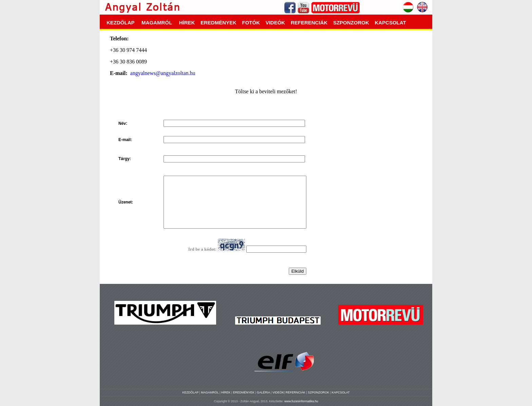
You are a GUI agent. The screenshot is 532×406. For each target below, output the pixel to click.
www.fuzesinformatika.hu (301, 401)
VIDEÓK (275, 23)
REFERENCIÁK (309, 23)
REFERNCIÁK (296, 392)
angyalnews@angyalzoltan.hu (163, 73)
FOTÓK (251, 23)
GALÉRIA (264, 392)
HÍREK (187, 23)
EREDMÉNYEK (218, 23)
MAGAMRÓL (157, 23)
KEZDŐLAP (120, 23)
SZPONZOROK (351, 23)
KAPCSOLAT (390, 23)
